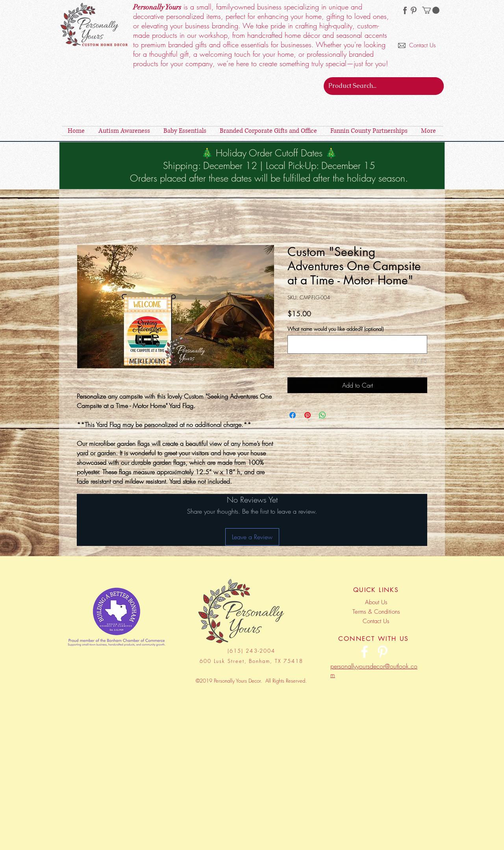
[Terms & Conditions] (376, 612)
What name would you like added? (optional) (335, 329)
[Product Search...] (370, 86)
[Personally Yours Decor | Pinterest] (414, 10)
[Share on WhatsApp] (322, 415)
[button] (431, 10)
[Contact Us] (425, 45)
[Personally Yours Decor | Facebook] (364, 652)
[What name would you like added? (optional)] (357, 344)
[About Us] (376, 602)
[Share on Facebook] (293, 415)
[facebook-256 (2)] (405, 10)
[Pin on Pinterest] (308, 415)
